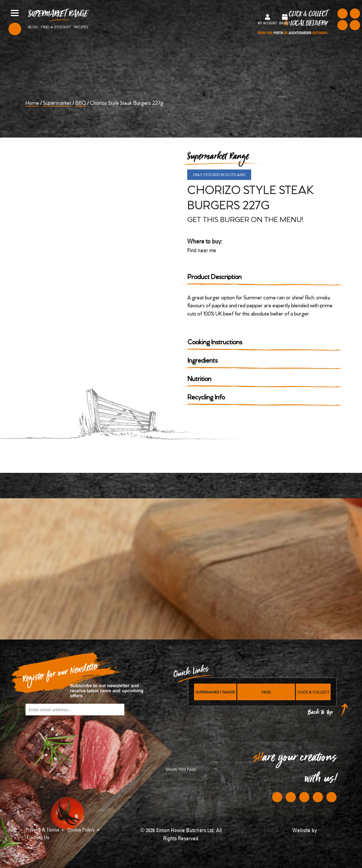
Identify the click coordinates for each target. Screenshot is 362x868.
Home (32, 102)
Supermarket (57, 102)
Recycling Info (206, 396)
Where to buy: (206, 246)
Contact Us (38, 837)
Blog (33, 27)
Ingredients (202, 360)
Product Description (215, 276)
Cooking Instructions (215, 341)
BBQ (81, 102)
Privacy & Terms (42, 830)
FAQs (266, 692)
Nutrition (199, 378)
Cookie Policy (81, 830)
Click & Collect (293, 23)
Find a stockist (56, 27)
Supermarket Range (58, 16)
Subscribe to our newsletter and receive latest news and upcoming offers (107, 691)
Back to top (320, 714)
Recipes (81, 27)
